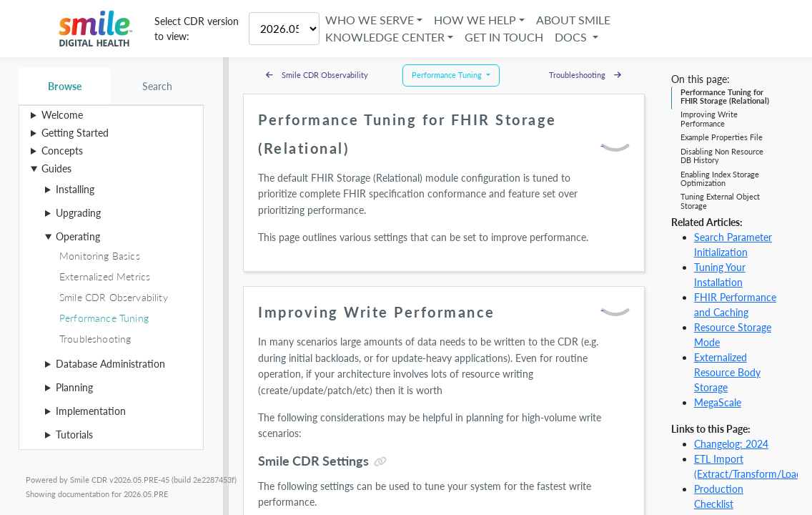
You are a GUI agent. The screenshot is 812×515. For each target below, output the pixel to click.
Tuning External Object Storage (720, 201)
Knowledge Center (385, 37)
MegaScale (718, 402)
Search (158, 86)
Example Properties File (722, 137)
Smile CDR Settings (313, 461)
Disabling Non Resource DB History (722, 156)
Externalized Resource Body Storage (727, 372)
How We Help (475, 20)
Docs (572, 37)
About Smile (573, 20)
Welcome (62, 115)
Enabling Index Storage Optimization (720, 178)
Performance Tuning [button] (448, 75)
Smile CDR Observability (317, 75)
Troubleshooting (585, 75)
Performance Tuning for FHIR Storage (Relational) (725, 96)
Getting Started (75, 133)
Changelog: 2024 (731, 444)
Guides (56, 168)
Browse (65, 86)
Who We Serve (370, 20)
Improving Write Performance (709, 118)
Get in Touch (504, 37)
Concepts (62, 151)
